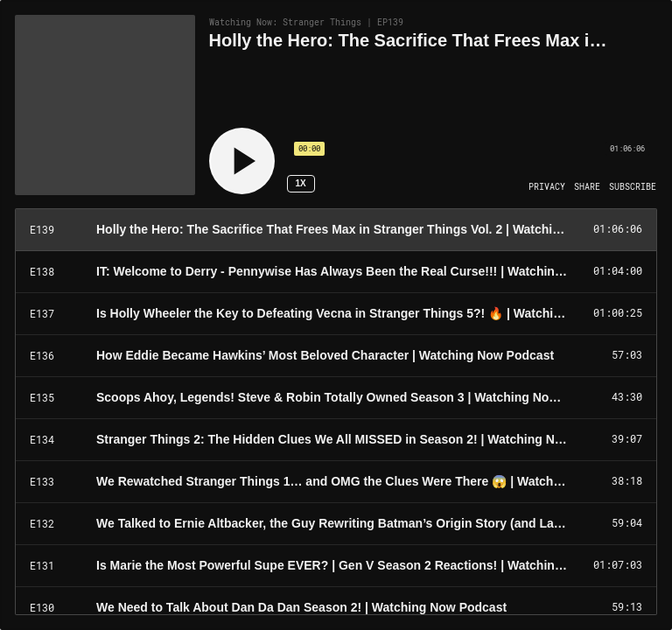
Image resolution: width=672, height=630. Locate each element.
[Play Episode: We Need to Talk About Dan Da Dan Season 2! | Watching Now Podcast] (336, 608)
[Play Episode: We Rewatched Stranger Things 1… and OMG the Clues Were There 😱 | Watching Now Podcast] (336, 482)
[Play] (242, 161)
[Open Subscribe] (633, 187)
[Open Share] (587, 187)
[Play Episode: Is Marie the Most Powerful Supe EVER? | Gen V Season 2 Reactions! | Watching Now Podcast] (336, 566)
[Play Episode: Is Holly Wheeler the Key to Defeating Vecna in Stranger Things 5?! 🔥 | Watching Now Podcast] (336, 314)
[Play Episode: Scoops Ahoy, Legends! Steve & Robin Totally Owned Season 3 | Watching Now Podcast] (336, 398)
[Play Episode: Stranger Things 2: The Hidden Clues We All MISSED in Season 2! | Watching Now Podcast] (336, 440)
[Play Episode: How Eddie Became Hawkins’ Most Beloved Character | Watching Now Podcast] (336, 356)
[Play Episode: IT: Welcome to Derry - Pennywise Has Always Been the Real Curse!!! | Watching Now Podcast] (336, 272)
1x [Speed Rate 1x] (300, 183)
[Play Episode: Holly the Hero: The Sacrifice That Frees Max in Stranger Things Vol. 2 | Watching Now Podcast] (336, 230)
